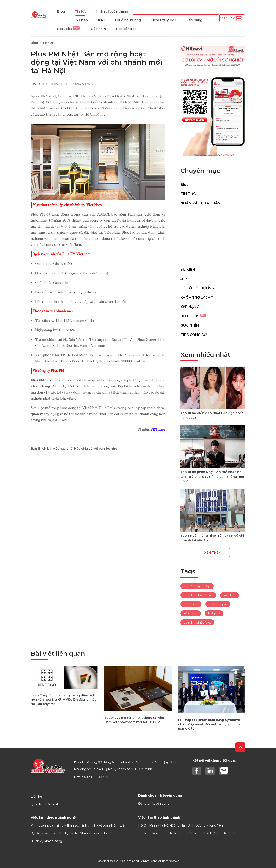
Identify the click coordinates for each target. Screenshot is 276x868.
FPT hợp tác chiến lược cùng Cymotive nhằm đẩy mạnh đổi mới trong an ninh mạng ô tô (209, 724)
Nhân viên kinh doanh (96, 833)
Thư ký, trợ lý (68, 833)
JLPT (101, 20)
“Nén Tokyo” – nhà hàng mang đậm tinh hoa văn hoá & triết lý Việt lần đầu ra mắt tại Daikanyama (63, 700)
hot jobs (214, 613)
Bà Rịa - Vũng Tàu (153, 833)
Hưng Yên (215, 825)
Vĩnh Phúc (194, 833)
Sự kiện (82, 20)
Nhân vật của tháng (112, 11)
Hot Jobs (68, 29)
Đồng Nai (178, 825)
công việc (191, 604)
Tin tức (80, 11)
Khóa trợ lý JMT (164, 20)
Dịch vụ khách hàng (47, 841)
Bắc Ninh (229, 833)
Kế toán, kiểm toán (112, 825)
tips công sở (218, 604)
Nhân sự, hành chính (81, 825)
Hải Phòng (176, 833)
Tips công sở (126, 29)
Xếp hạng (194, 20)
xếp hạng (191, 613)
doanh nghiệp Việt (197, 622)
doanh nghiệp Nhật (198, 595)
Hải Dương (212, 833)
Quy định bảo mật (45, 804)
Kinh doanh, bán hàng (47, 825)
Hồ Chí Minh (147, 825)
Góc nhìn (98, 29)
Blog (61, 11)
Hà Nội (164, 825)
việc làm (230, 595)
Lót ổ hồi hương (128, 20)
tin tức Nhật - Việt (197, 586)
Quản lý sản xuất (44, 833)
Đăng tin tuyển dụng (154, 803)
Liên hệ (36, 797)
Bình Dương (197, 825)
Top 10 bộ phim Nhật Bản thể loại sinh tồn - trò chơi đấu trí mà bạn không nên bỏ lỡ (212, 477)
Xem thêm (213, 552)
